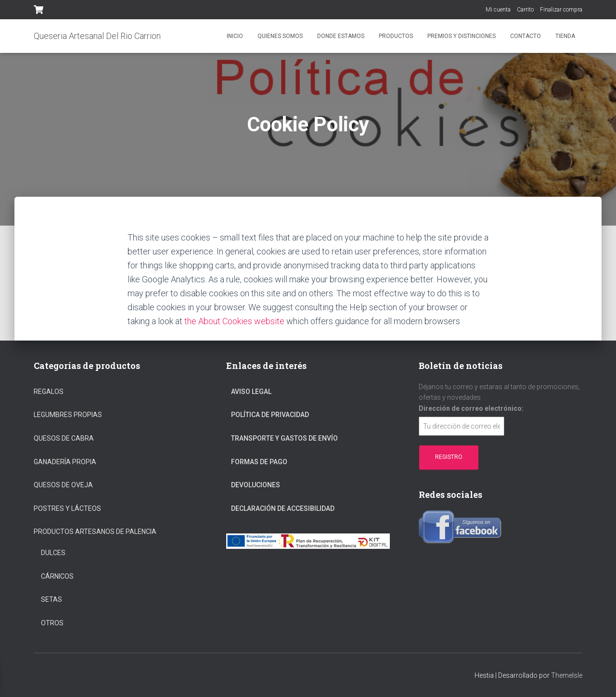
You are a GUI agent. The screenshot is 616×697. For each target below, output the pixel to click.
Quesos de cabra (64, 438)
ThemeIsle (567, 675)
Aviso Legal (251, 392)
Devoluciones (256, 485)
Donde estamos (341, 36)
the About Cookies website (234, 321)
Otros (52, 623)
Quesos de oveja (63, 485)
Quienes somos (280, 36)
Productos (396, 36)
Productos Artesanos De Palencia (95, 532)
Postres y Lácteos (67, 508)
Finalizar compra (561, 10)
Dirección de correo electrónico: (471, 408)
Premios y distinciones (462, 36)
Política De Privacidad (270, 415)
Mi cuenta (498, 10)
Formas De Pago (259, 462)
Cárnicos (57, 576)
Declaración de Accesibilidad (283, 508)
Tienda (565, 36)
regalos (49, 392)
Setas (51, 599)
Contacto (526, 36)
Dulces (53, 553)
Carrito (525, 10)
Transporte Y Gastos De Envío (284, 438)
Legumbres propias (68, 415)
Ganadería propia (65, 462)
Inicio (235, 36)
